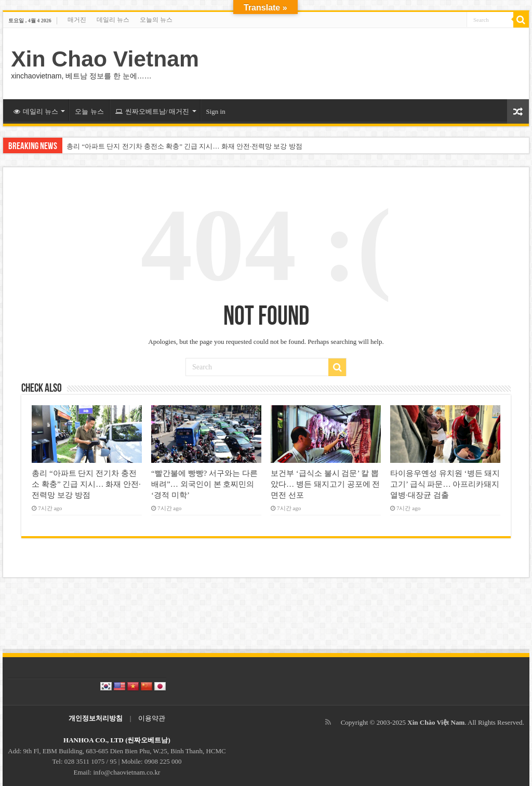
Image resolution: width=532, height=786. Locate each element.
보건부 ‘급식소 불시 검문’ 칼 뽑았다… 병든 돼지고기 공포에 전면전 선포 (325, 484)
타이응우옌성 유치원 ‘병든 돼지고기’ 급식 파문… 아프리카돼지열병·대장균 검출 (445, 484)
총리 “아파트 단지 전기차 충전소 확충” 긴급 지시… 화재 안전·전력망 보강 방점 (184, 146)
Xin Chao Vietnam (105, 59)
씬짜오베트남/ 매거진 (152, 111)
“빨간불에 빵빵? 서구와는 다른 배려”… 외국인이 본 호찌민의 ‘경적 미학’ (204, 484)
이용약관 (152, 718)
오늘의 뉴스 (156, 20)
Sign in (216, 111)
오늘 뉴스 (89, 111)
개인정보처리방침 (96, 718)
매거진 (77, 20)
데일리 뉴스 (113, 20)
